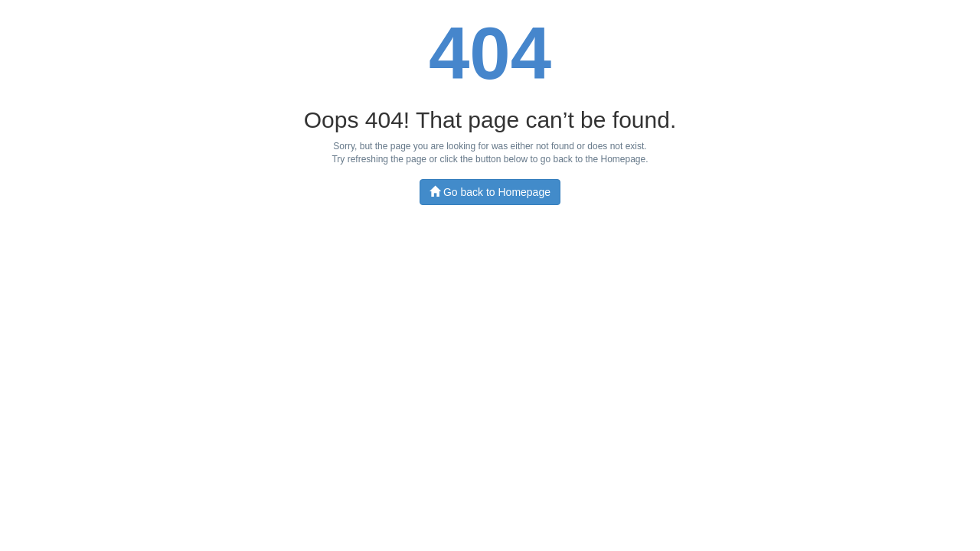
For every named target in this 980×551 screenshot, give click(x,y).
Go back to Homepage (490, 192)
